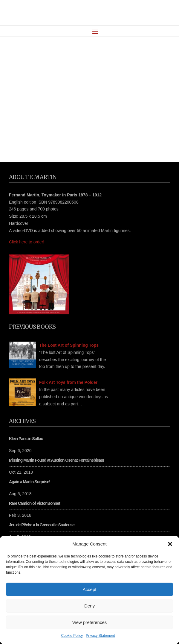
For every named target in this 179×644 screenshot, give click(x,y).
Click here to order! (27, 242)
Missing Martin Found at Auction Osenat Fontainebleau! (56, 460)
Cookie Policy (72, 636)
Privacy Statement (100, 636)
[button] (170, 544)
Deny (90, 606)
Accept (90, 589)
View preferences (90, 622)
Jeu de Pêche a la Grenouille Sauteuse (42, 525)
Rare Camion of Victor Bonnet (35, 503)
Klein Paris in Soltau (26, 439)
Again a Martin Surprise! (30, 482)
